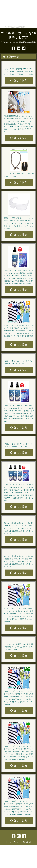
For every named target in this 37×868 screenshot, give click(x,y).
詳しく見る (19, 80)
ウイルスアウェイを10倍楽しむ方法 (19, 842)
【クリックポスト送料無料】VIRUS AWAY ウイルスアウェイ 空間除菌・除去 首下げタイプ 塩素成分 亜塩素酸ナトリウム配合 (19, 72)
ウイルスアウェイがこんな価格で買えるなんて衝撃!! (19, 42)
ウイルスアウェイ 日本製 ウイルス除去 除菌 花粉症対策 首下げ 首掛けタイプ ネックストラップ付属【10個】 (19, 647)
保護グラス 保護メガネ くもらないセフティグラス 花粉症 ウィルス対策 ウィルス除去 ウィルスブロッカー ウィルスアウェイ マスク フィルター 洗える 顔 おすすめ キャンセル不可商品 (18, 223)
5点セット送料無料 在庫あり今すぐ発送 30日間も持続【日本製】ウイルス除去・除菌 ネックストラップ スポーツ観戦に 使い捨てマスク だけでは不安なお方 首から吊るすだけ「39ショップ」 (18, 528)
